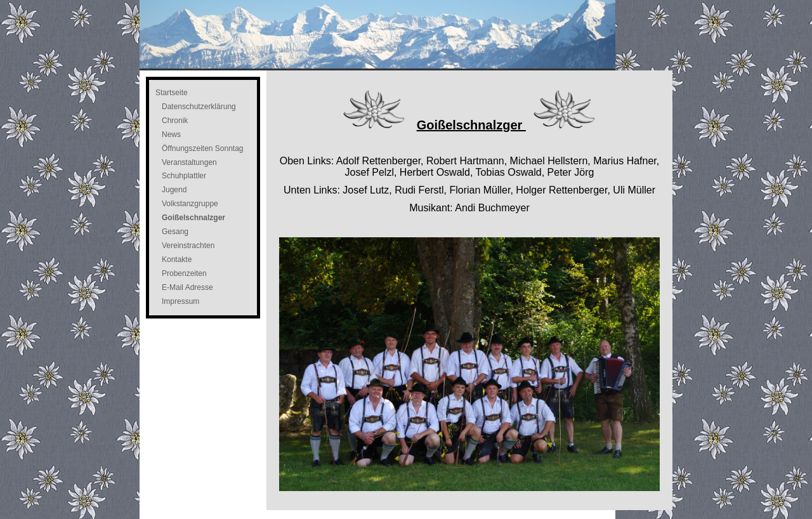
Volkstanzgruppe (190, 204)
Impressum (180, 301)
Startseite (172, 93)
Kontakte (177, 259)
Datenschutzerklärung (199, 107)
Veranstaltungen (189, 162)
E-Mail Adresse (187, 287)
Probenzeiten (184, 273)
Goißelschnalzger (193, 218)
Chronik (175, 121)
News (171, 135)
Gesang (175, 232)
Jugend (174, 190)
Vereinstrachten (188, 246)
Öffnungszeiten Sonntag (203, 148)
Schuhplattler (184, 176)
